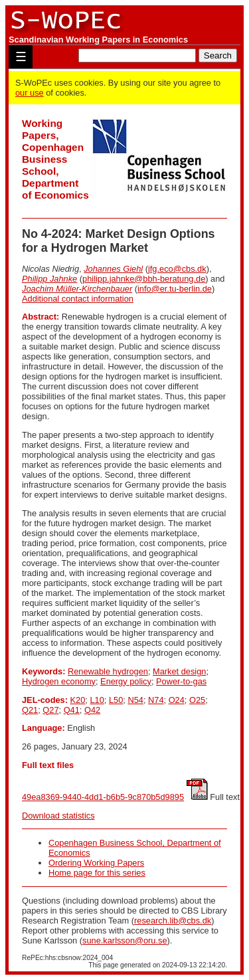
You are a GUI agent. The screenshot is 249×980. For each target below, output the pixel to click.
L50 (116, 700)
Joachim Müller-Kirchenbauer (77, 289)
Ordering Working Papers (96, 863)
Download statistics (58, 816)
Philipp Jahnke (49, 279)
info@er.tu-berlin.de (175, 289)
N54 (135, 700)
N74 (156, 700)
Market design (179, 671)
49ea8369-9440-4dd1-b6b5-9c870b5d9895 (103, 797)
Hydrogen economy (59, 681)
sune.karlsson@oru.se (125, 940)
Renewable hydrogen (108, 671)
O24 (177, 700)
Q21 (30, 710)
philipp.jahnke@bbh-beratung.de (144, 279)
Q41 (72, 710)
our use (30, 93)
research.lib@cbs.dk (173, 921)
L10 (97, 700)
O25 (197, 700)
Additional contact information (78, 299)
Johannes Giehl (113, 269)
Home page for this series (97, 873)
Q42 (92, 710)
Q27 (50, 710)
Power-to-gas (181, 681)
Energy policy (126, 681)
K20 (78, 700)
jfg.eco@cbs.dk (177, 269)
